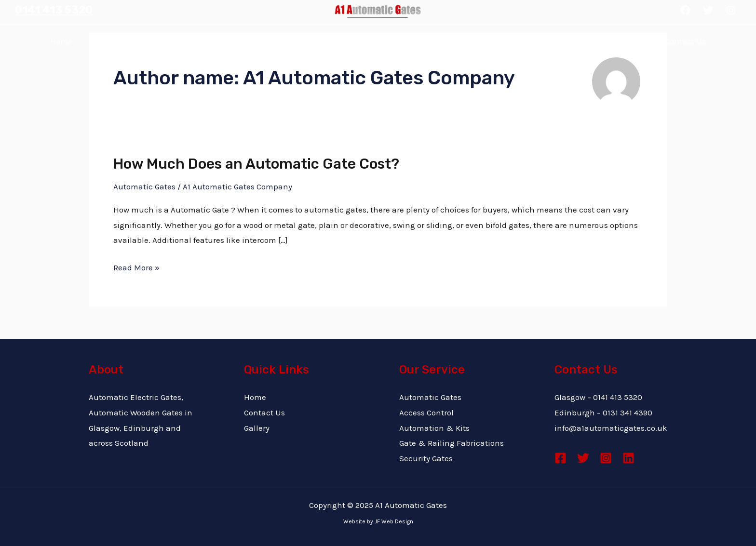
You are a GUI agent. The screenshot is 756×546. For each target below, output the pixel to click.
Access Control (426, 413)
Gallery (455, 41)
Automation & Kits (434, 428)
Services (331, 41)
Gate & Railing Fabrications (452, 443)
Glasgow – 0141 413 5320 (598, 397)
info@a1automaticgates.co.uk (611, 428)
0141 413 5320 (54, 10)
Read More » (136, 266)
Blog (567, 41)
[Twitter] (583, 458)
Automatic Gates (144, 186)
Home (61, 41)
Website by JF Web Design (378, 521)
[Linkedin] (628, 458)
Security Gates (426, 458)
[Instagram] (606, 458)
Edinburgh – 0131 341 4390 (603, 413)
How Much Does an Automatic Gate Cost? (256, 164)
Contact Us (685, 41)
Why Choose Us (191, 41)
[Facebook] (560, 458)
